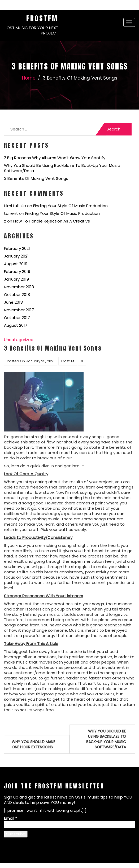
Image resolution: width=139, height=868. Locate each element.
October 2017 (17, 318)
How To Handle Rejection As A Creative (52, 221)
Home (29, 78)
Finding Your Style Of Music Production (70, 206)
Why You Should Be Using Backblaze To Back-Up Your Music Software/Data (62, 168)
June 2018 (13, 302)
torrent (11, 213)
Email (10, 818)
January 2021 (16, 256)
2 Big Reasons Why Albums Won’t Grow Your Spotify (55, 158)
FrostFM (42, 18)
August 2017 (16, 325)
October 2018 (17, 295)
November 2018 (19, 287)
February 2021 (17, 248)
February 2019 (17, 271)
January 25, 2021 (40, 361)
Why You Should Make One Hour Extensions (33, 744)
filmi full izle (15, 206)
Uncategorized (19, 340)
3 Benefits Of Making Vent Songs (36, 178)
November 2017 (19, 310)
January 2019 (16, 279)
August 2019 (16, 264)
